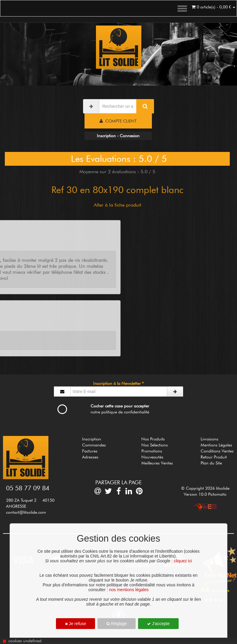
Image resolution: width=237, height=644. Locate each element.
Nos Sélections (155, 445)
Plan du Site (211, 463)
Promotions (152, 451)
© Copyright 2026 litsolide (205, 488)
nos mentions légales (129, 590)
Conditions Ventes (217, 451)
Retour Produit (214, 457)
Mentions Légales (216, 445)
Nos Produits (153, 439)
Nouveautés (152, 457)
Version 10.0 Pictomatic (205, 494)
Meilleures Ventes (157, 463)
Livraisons (209, 439)
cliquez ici (183, 561)
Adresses (90, 457)
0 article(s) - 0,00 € (213, 7)
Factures (90, 451)
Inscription (92, 439)
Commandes (94, 445)
